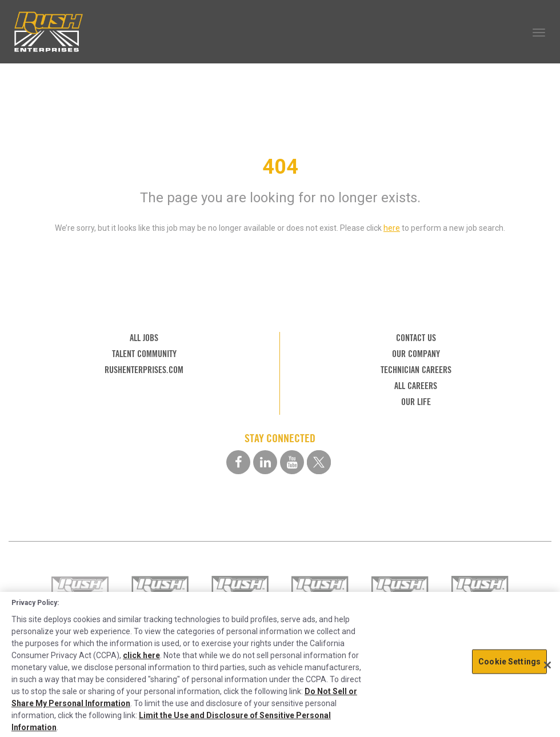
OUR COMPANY (416, 354)
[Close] (547, 665)
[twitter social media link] (319, 462)
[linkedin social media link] (265, 462)
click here (141, 655)
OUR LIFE (416, 402)
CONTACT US (416, 338)
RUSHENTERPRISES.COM (144, 370)
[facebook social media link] (238, 462)
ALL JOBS (144, 338)
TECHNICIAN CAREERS (416, 370)
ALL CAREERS (416, 386)
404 (280, 167)
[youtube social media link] (292, 462)
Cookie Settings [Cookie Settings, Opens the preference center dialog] (509, 661)
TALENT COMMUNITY (144, 354)
